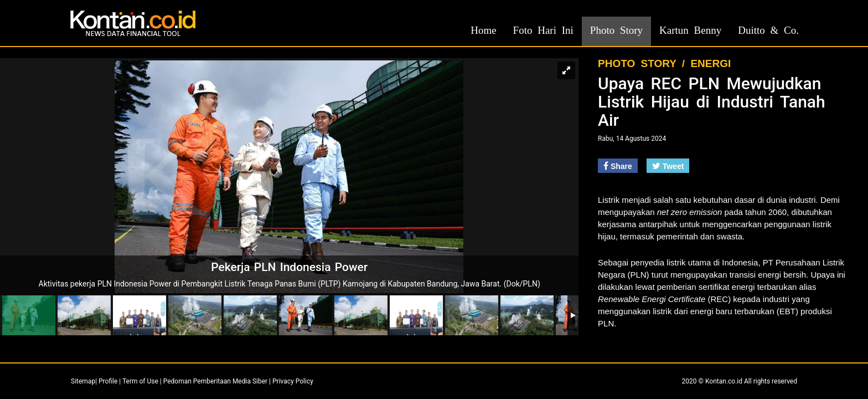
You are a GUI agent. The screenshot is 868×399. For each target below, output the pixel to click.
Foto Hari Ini (543, 30)
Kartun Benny (690, 30)
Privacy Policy (293, 381)
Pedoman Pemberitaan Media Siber (215, 381)
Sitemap (83, 381)
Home (483, 30)
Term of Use (140, 381)
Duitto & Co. (768, 30)
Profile (108, 381)
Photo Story (616, 30)
